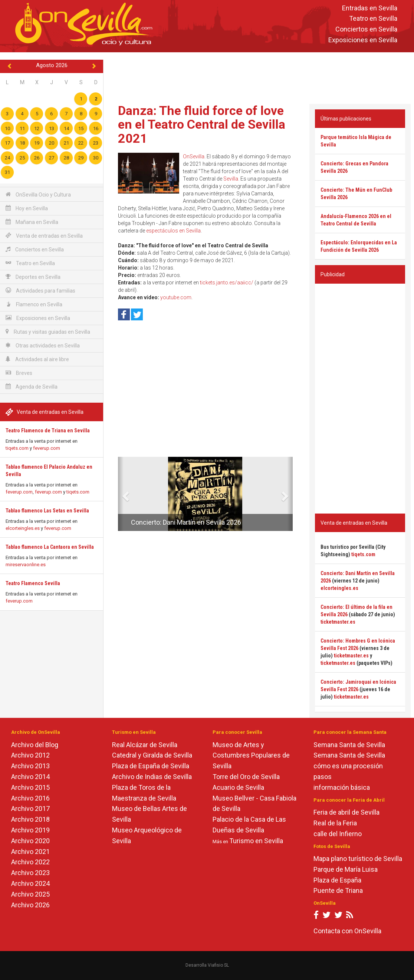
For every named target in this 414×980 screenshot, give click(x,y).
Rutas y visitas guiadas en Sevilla (48, 332)
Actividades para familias (40, 291)
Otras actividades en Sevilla (43, 345)
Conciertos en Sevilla (366, 29)
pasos (323, 777)
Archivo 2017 (30, 809)
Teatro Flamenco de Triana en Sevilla (48, 430)
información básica (342, 787)
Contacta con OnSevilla (347, 931)
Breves (19, 373)
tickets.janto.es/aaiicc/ (227, 283)
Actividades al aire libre (37, 359)
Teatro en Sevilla (373, 19)
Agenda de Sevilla (32, 387)
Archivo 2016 (30, 798)
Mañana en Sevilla (32, 222)
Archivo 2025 (30, 894)
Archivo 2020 (30, 841)
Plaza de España (337, 880)
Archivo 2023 (30, 873)
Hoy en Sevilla (27, 208)
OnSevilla (194, 156)
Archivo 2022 (30, 862)
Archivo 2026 (30, 905)
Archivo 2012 (30, 755)
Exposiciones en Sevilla (363, 40)
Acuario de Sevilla (238, 787)
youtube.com (176, 297)
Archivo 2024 (30, 883)
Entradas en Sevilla (370, 8)
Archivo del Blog (35, 745)
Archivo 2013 (30, 766)
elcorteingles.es (23, 528)
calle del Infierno (338, 834)
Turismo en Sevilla (256, 841)
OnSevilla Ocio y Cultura (38, 194)
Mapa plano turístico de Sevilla (358, 859)
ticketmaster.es (338, 622)
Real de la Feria (335, 823)
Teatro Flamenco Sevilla (33, 583)
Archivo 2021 (30, 852)
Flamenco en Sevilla (34, 304)
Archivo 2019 (30, 830)
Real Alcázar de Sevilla (145, 745)
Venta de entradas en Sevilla (44, 236)
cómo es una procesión (348, 766)
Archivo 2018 (30, 819)
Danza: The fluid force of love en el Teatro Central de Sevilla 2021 (202, 124)
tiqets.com (17, 448)
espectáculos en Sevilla (173, 231)
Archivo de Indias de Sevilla (152, 777)
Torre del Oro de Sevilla (246, 777)
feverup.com (47, 448)
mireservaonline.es (26, 565)
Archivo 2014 (30, 777)
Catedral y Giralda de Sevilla (152, 755)
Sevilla (231, 179)
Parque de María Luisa (346, 869)
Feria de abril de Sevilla (346, 812)
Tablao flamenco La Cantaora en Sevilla (50, 547)
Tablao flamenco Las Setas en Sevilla (47, 511)
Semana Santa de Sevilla (349, 745)
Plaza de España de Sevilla (151, 766)
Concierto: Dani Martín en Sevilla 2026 (186, 522)
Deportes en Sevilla (33, 277)
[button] (121, 494)
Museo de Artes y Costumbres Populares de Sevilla (251, 755)
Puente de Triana (338, 890)
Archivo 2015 (30, 787)
